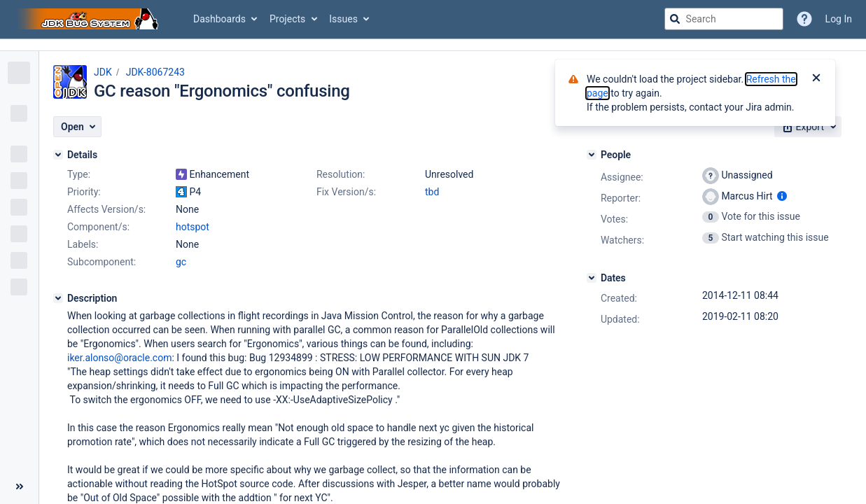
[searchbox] (724, 19)
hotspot (193, 227)
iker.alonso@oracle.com (119, 358)
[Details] (58, 155)
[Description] (58, 298)
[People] (592, 155)
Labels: (83, 244)
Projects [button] (287, 19)
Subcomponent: (102, 262)
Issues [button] (343, 19)
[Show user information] (782, 196)
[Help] (804, 19)
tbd (432, 192)
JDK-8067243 (155, 72)
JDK (103, 72)
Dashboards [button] (219, 19)
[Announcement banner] (433, 45)
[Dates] (592, 278)
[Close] (816, 79)
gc (181, 262)
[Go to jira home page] (90, 19)
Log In (839, 19)
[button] (77, 127)
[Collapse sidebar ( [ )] (19, 486)
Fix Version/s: (346, 192)
